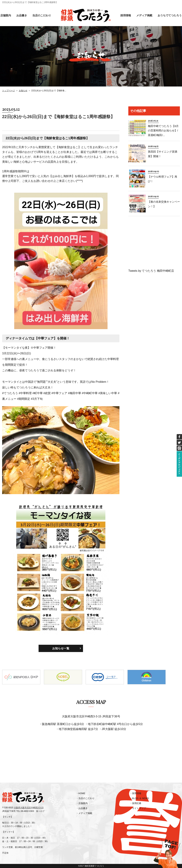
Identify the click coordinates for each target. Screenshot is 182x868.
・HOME (81, 793)
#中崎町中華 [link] (90, 393)
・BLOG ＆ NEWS (139, 798)
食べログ (40, 811)
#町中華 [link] (38, 393)
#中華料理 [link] (25, 393)
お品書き (22, 15)
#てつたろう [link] (10, 393)
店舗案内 (6, 15)
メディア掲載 (144, 15)
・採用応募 (136, 803)
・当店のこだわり (85, 798)
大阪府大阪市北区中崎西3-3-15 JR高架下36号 (91, 716)
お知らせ (23, 91)
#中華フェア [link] (59, 393)
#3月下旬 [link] (37, 399)
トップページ (9, 91)
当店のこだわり (42, 15)
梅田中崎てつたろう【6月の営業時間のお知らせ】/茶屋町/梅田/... (163, 131)
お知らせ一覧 (61, 648)
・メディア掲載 (84, 813)
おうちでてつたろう (170, 15)
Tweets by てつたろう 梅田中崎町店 (151, 271)
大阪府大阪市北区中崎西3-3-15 (29, 808)
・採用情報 (136, 793)
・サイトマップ (138, 808)
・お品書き (82, 808)
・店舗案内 (82, 803)
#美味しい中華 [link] (108, 393)
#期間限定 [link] (24, 399)
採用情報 (126, 15)
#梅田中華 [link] (75, 393)
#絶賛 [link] (47, 393)
